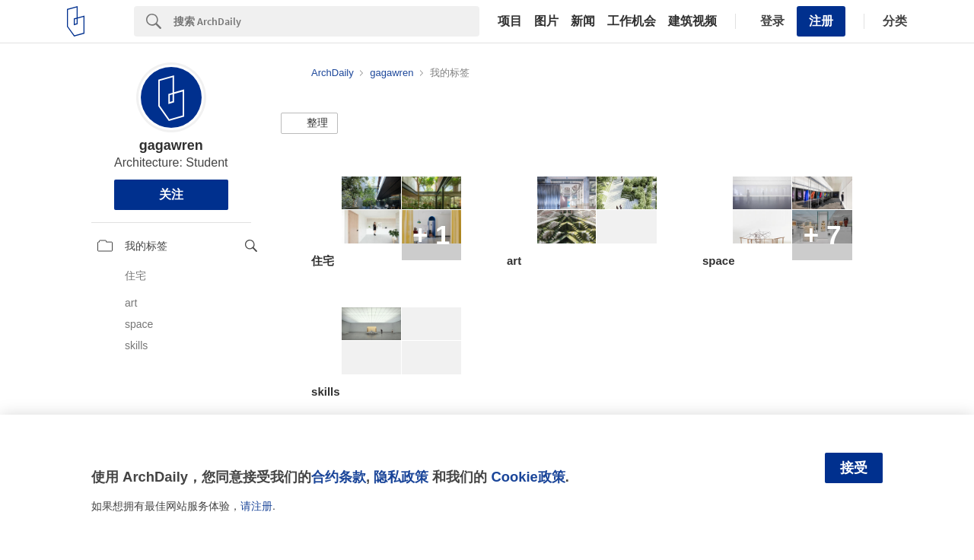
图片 (546, 21)
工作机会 (632, 21)
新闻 (583, 21)
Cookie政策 (528, 477)
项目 (510, 21)
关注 (171, 194)
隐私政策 (401, 477)
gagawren (171, 145)
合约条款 (339, 477)
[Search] (326, 21)
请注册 (256, 506)
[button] (309, 123)
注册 (821, 21)
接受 (854, 468)
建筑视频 (692, 21)
